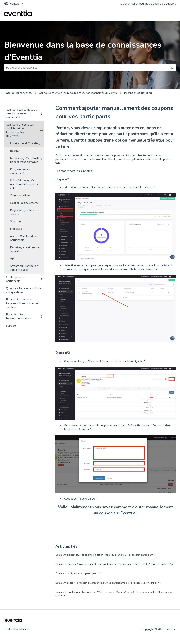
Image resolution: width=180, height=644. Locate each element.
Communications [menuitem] (20, 195)
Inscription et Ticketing (138, 93)
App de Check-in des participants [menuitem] (23, 238)
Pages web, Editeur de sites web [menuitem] (24, 212)
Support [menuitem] (11, 326)
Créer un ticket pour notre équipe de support (148, 4)
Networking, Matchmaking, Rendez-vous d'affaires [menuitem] (26, 160)
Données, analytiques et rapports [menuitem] (25, 249)
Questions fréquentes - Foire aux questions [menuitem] (24, 290)
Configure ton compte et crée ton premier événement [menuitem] (21, 113)
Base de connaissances (18, 93)
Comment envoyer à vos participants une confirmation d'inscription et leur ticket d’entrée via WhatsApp (115, 564)
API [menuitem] (12, 259)
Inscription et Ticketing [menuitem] (25, 143)
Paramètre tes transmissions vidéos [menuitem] (19, 316)
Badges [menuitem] (15, 151)
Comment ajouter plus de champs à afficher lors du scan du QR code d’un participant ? (105, 555)
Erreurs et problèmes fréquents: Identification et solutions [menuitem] (22, 303)
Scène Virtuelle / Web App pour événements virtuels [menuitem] (24, 184)
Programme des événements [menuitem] (20, 171)
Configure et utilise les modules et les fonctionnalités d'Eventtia (78, 93)
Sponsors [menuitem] (16, 221)
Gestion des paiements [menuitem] (24, 203)
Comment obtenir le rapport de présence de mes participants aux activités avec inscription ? (108, 583)
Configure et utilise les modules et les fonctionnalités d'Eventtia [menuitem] (20, 130)
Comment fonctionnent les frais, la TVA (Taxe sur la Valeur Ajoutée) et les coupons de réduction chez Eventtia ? (114, 594)
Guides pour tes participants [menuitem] (16, 279)
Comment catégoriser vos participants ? (78, 573)
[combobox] (87, 68)
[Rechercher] (172, 68)
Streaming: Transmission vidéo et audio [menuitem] (25, 268)
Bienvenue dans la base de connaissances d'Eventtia (83, 51)
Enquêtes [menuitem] (16, 229)
